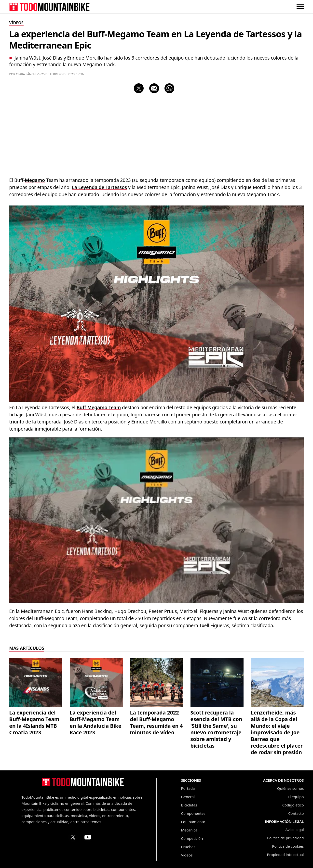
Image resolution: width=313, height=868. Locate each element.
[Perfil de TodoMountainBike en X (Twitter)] (73, 837)
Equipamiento (193, 822)
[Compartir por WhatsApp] (169, 88)
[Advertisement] (157, 135)
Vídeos (187, 855)
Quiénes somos (291, 788)
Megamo (35, 180)
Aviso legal (294, 830)
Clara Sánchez (27, 74)
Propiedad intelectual (286, 855)
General (188, 797)
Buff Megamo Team (99, 408)
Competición (192, 838)
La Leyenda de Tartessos (99, 187)
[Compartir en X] (139, 88)
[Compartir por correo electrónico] (154, 88)
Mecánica (189, 830)
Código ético (293, 805)
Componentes (193, 813)
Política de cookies (288, 846)
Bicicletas (189, 805)
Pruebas (188, 847)
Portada (188, 788)
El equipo (296, 797)
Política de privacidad (286, 838)
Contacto (296, 813)
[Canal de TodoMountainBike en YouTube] (88, 837)
